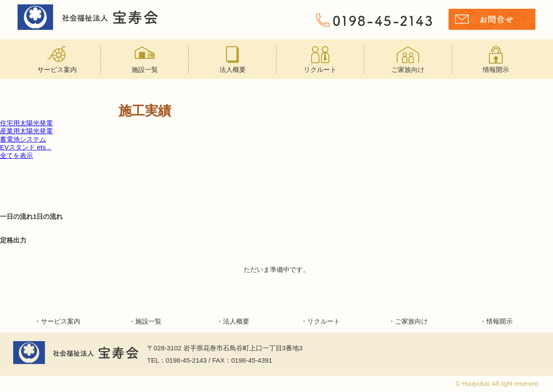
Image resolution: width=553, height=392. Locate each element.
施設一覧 (145, 60)
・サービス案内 (57, 321)
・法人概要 (233, 321)
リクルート (320, 60)
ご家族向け (408, 60)
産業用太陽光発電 (26, 131)
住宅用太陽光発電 (26, 123)
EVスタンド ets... (26, 147)
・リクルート (320, 321)
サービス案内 (57, 60)
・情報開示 (496, 321)
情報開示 (496, 60)
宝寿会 (88, 17)
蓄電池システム (23, 139)
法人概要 (232, 60)
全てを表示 (16, 155)
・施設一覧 (145, 321)
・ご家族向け (408, 321)
